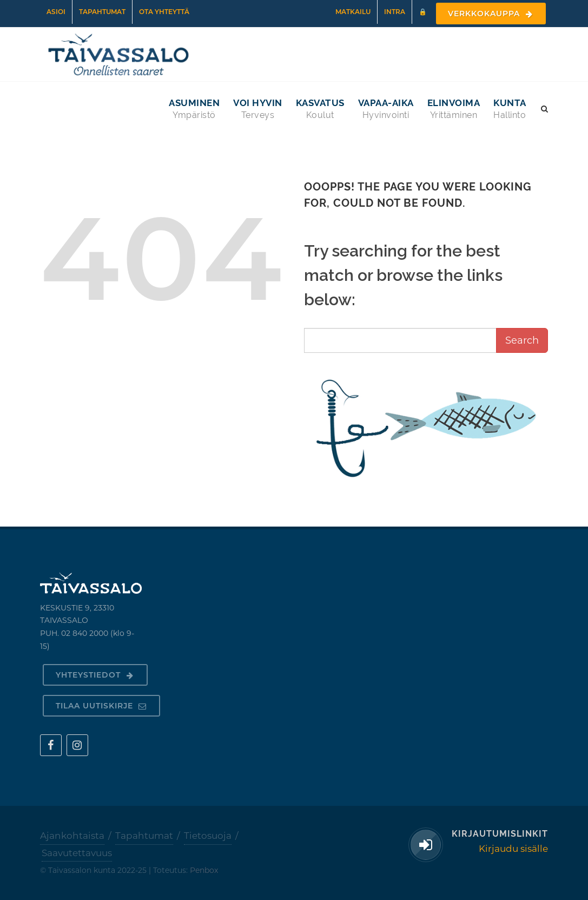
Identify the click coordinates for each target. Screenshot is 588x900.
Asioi (56, 12)
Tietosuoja (208, 836)
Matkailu (353, 12)
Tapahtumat (102, 12)
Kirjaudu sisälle (513, 849)
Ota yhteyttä (164, 12)
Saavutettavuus (77, 853)
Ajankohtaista (72, 836)
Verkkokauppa (491, 14)
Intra (395, 12)
